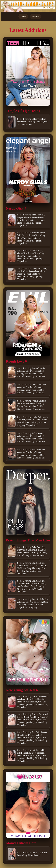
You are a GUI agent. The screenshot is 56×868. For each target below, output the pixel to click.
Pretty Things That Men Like (28, 540)
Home (23, 16)
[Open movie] (28, 73)
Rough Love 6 (16, 361)
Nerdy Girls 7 (16, 208)
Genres (36, 16)
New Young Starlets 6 (22, 690)
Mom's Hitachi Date (21, 843)
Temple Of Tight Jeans (23, 111)
